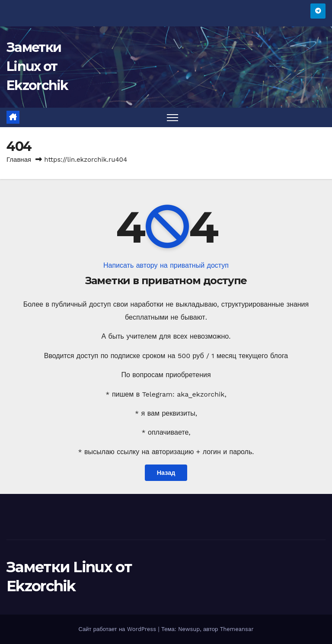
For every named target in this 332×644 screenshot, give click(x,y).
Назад (166, 473)
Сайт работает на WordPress (118, 629)
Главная (19, 160)
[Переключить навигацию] (173, 117)
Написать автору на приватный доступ (166, 265)
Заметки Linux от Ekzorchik (37, 66)
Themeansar (237, 629)
